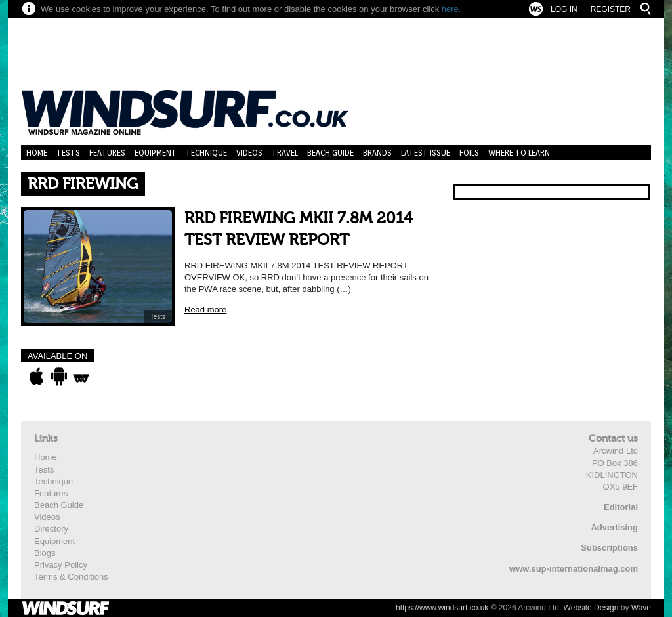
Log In (564, 9)
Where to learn (519, 153)
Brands (377, 153)
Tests (68, 153)
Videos (249, 153)
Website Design (591, 608)
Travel (285, 153)
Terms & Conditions (71, 577)
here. (451, 9)
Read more (205, 309)
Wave (641, 608)
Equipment (156, 153)
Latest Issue (426, 153)
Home (37, 153)
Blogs (45, 553)
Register (611, 9)
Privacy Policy (61, 565)
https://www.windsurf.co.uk (442, 608)
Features (107, 153)
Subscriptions (609, 548)
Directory (51, 529)
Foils (469, 153)
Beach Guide (330, 153)
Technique (206, 153)
